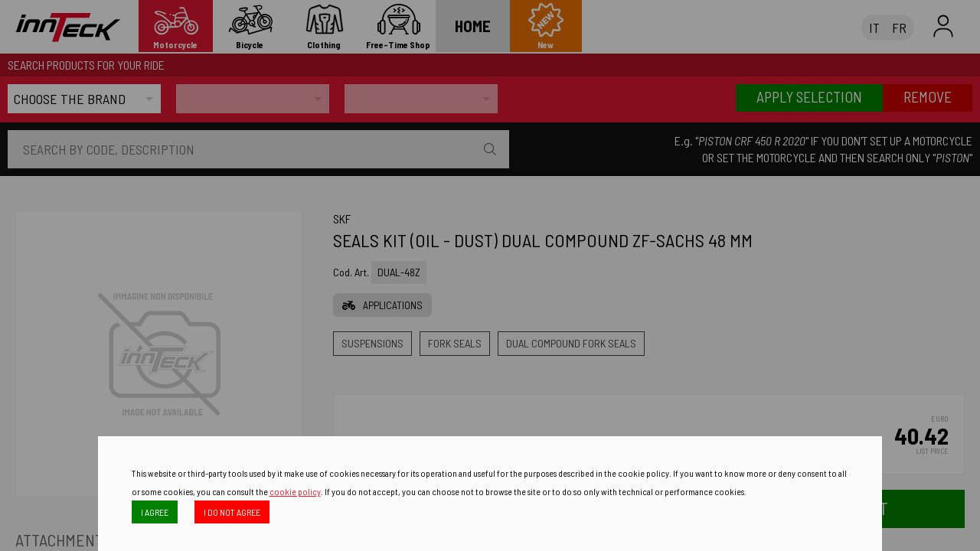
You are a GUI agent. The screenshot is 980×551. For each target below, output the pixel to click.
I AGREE (155, 512)
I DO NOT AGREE (232, 512)
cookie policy (295, 491)
